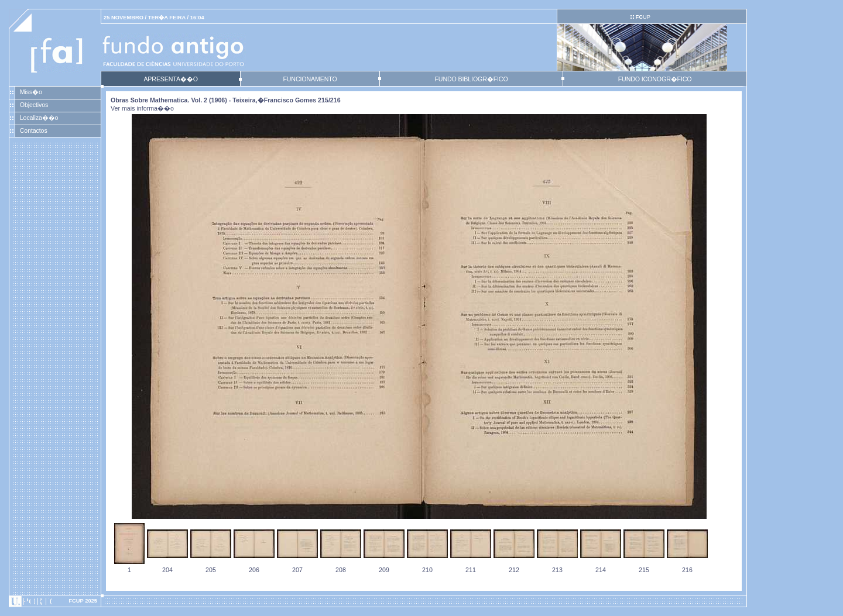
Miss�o (31, 92)
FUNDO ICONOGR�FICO (655, 79)
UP (642, 17)
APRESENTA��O (170, 79)
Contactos (34, 130)
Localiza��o (39, 118)
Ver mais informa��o (142, 108)
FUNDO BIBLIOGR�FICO (471, 79)
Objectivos (34, 105)
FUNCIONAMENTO (310, 79)
